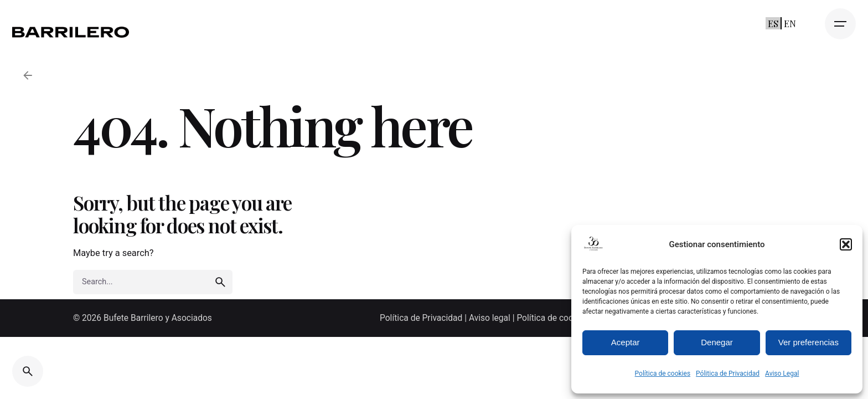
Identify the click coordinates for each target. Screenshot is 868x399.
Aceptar (626, 342)
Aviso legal (490, 318)
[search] (220, 282)
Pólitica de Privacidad (728, 374)
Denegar (717, 342)
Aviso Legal (782, 374)
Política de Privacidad (422, 318)
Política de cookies (663, 374)
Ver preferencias (808, 342)
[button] (846, 244)
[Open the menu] (840, 24)
